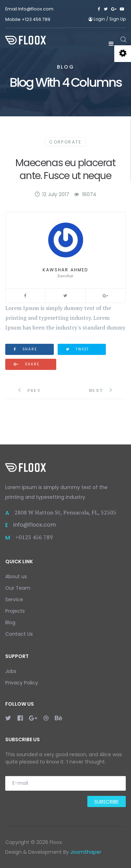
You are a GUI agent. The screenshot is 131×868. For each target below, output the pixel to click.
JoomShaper (86, 852)
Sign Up (118, 19)
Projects (15, 611)
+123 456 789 (36, 19)
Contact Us (19, 634)
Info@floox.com (36, 9)
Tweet (78, 349)
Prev (29, 390)
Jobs (11, 671)
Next (101, 390)
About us (16, 576)
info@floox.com (35, 525)
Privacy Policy (22, 683)
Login (97, 19)
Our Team (18, 588)
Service (14, 599)
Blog (10, 622)
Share (25, 349)
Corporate (65, 142)
